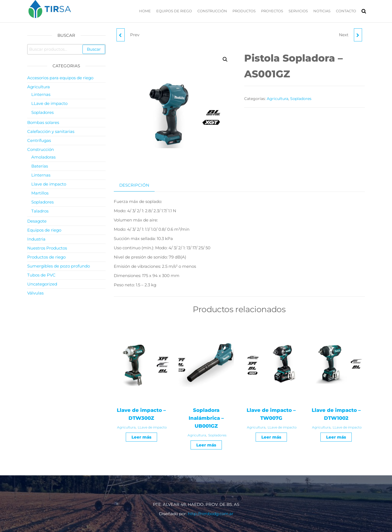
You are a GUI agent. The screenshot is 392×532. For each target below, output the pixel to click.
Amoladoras (43, 157)
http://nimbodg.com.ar (211, 514)
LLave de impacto (152, 427)
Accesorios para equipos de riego (60, 78)
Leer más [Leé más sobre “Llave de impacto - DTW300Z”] (141, 437)
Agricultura (278, 99)
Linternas (41, 94)
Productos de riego (46, 257)
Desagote (37, 221)
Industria (36, 239)
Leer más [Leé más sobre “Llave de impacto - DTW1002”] (336, 437)
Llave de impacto (49, 184)
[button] (225, 59)
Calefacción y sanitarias (51, 131)
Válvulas (35, 293)
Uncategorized (42, 284)
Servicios (298, 11)
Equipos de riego (174, 11)
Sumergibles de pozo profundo (59, 266)
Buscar (94, 49)
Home (145, 11)
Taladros (40, 211)
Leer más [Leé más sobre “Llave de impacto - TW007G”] (271, 437)
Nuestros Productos (47, 248)
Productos (244, 11)
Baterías (40, 166)
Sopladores (301, 99)
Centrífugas (39, 140)
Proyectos (272, 11)
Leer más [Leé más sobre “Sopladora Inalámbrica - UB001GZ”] (206, 445)
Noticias (322, 11)
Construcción (212, 11)
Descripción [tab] (134, 185)
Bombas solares (43, 122)
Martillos (40, 193)
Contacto (346, 11)
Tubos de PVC (41, 275)
